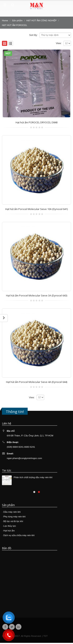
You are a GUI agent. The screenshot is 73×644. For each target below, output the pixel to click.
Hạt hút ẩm (9, 531)
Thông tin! (15, 411)
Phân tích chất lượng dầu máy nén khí (33, 477)
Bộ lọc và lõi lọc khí (13, 521)
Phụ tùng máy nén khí (14, 516)
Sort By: (33, 35)
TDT (45, 636)
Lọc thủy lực (10, 526)
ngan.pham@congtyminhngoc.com (24, 458)
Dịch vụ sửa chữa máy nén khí (19, 535)
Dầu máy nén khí (12, 512)
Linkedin (18, 627)
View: (59, 43)
